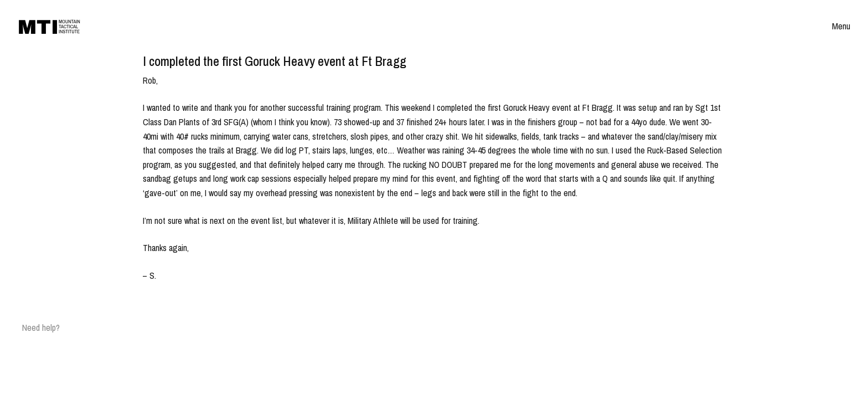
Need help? (41, 328)
